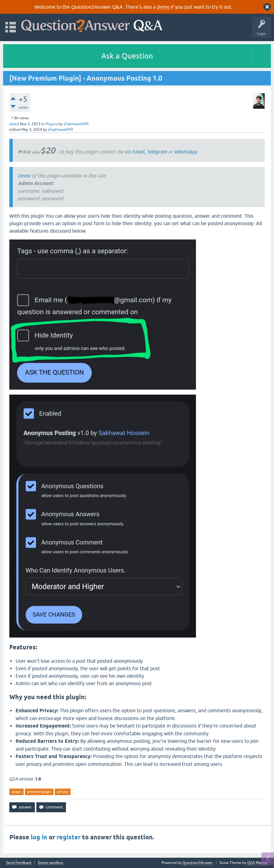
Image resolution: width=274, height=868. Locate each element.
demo (163, 7)
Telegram (157, 152)
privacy (63, 792)
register (69, 837)
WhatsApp (186, 152)
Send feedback (19, 863)
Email (138, 152)
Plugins (51, 124)
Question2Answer (198, 863)
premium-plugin (39, 792)
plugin (16, 792)
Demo (24, 176)
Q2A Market (258, 863)
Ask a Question (127, 56)
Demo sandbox (51, 863)
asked (14, 124)
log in (39, 837)
